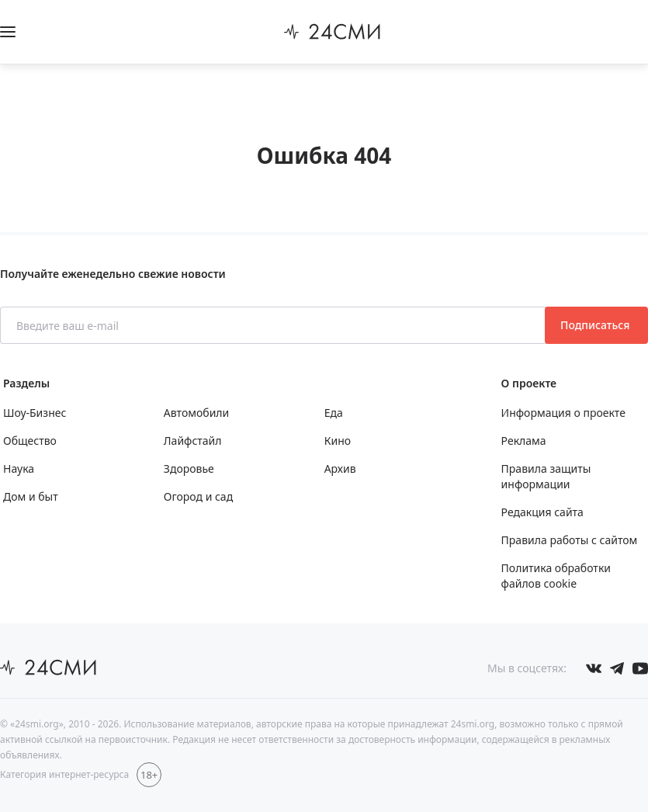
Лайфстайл (193, 441)
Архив (340, 468)
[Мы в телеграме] (617, 668)
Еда (334, 413)
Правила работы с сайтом (570, 540)
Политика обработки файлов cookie (556, 576)
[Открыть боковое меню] (8, 32)
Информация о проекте (563, 413)
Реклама (524, 441)
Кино (338, 441)
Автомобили (196, 413)
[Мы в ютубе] (640, 668)
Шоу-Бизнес (35, 413)
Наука (19, 468)
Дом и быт (31, 496)
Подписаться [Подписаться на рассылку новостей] (596, 325)
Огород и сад (198, 496)
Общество (30, 441)
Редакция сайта (542, 512)
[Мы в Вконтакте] (594, 668)
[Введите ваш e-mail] (274, 325)
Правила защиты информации (546, 476)
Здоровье (189, 468)
